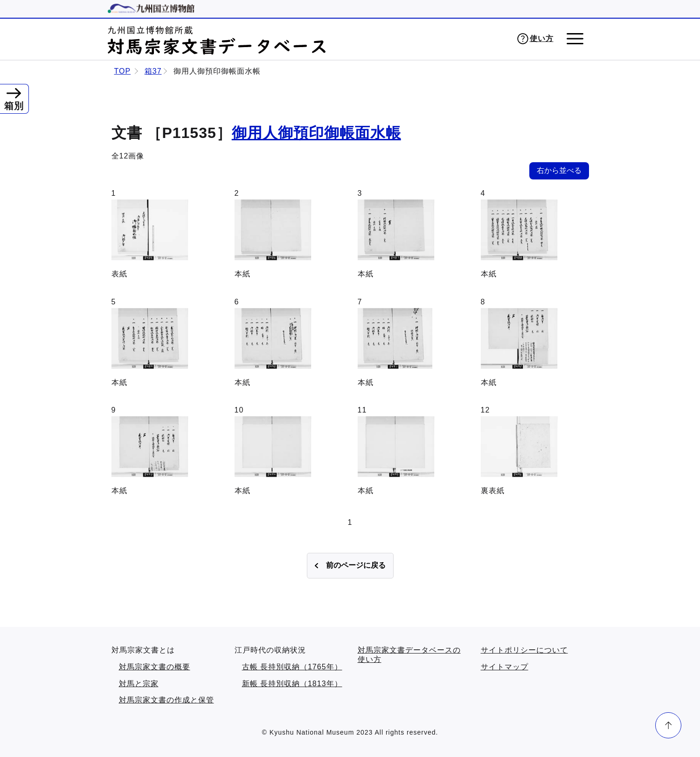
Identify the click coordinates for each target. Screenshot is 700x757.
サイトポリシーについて (524, 650)
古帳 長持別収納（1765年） (292, 667)
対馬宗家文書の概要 (155, 667)
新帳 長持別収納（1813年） (292, 684)
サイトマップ (505, 667)
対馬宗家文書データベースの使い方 (409, 655)
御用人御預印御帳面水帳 (316, 133)
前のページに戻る (356, 565)
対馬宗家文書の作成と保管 (166, 700)
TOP (123, 71)
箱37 (153, 71)
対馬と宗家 (139, 684)
